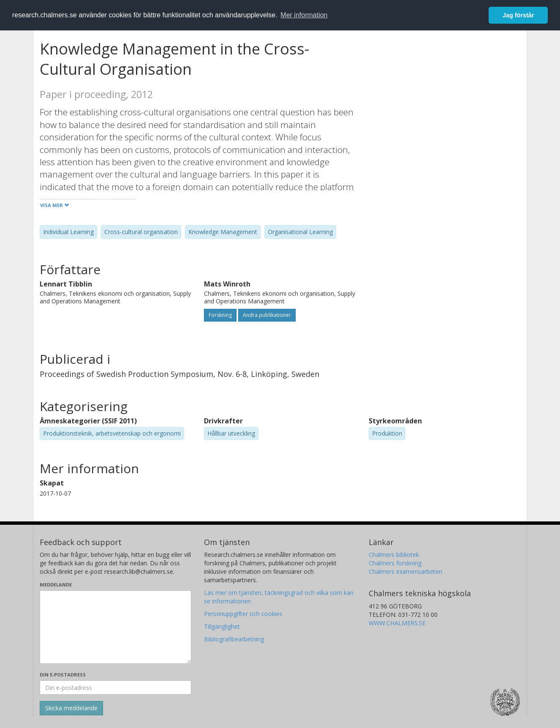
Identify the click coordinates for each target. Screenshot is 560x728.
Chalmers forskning (395, 563)
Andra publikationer (267, 315)
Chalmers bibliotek (394, 555)
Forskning (220, 315)
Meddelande (56, 585)
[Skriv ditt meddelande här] (116, 627)
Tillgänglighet (222, 626)
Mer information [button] (304, 15)
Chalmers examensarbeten (405, 571)
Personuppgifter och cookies (243, 614)
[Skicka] (71, 708)
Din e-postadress (63, 675)
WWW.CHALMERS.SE (397, 623)
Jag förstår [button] (518, 15)
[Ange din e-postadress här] (116, 687)
